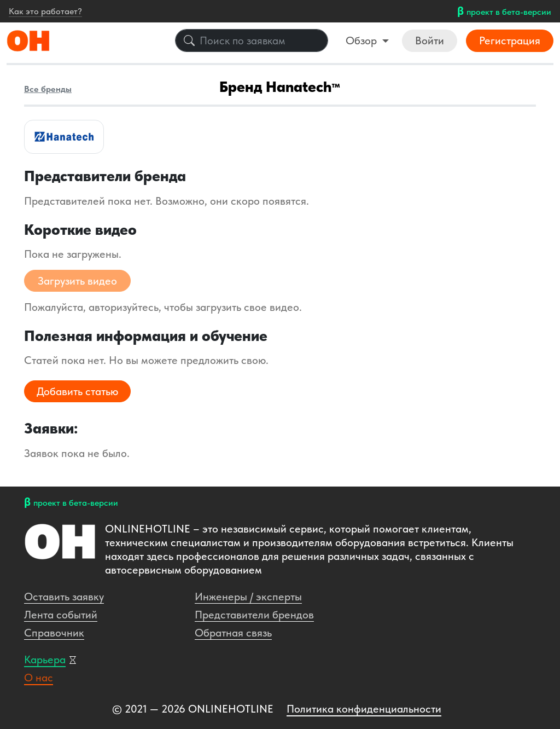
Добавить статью (77, 391)
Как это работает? (45, 11)
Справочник (54, 633)
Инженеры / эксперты (248, 597)
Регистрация (510, 40)
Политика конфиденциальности (364, 709)
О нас (39, 678)
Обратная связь (233, 633)
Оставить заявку (64, 597)
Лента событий (61, 615)
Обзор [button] (363, 40)
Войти (430, 40)
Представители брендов (254, 615)
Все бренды (48, 89)
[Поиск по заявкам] (252, 40)
